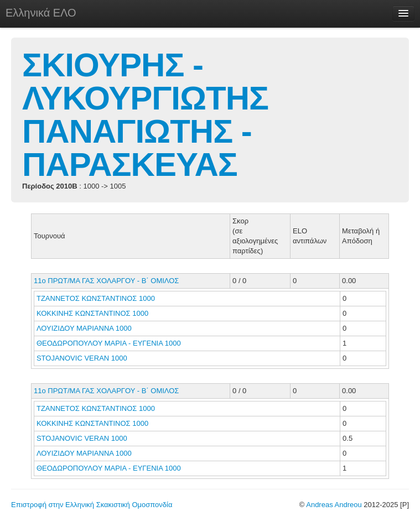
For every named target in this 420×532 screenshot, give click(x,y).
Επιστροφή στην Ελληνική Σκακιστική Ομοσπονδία (92, 505)
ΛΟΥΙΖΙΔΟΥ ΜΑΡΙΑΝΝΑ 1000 (84, 328)
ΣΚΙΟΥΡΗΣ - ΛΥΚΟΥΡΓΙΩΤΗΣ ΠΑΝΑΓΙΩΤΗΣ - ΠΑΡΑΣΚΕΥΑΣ (145, 115)
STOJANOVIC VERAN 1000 (82, 358)
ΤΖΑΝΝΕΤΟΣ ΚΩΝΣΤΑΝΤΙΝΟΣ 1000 (96, 298)
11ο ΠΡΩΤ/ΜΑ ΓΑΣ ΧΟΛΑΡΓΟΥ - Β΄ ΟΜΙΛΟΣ (106, 281)
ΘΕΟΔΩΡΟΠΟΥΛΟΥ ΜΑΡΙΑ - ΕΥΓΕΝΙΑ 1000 (109, 343)
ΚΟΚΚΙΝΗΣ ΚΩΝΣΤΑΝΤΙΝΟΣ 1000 (92, 313)
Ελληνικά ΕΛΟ (41, 13)
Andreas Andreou (334, 505)
